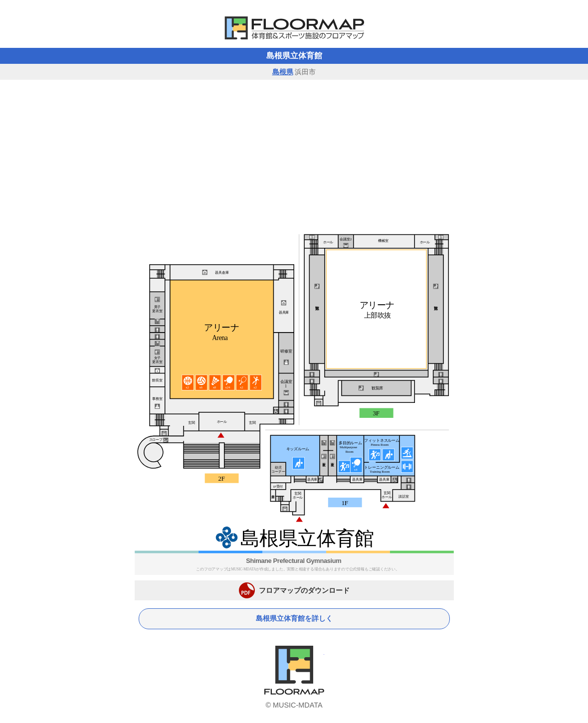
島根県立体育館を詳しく (294, 619)
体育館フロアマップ (294, 28)
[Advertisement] (294, 155)
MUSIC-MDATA (297, 705)
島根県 (283, 72)
